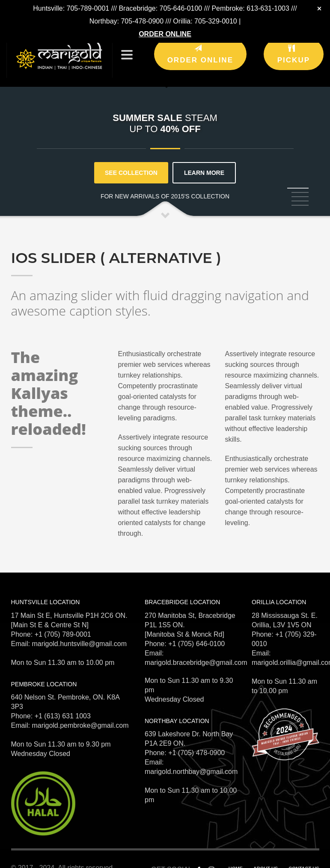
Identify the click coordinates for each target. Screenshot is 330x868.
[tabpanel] (165, 116)
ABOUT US (266, 859)
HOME (236, 859)
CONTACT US (304, 859)
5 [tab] (300, 196)
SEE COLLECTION (131, 163)
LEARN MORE (204, 163)
